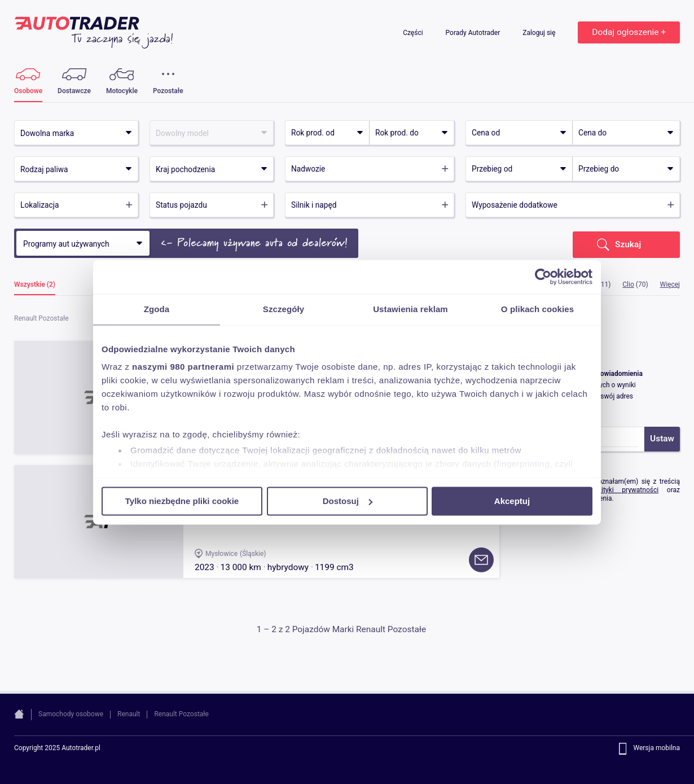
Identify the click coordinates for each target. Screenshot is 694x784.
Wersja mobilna (656, 748)
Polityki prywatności (625, 490)
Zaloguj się (540, 33)
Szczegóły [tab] (284, 309)
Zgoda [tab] (157, 309)
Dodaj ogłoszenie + (629, 32)
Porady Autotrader (474, 33)
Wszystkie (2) (35, 285)
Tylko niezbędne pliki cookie (182, 501)
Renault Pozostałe (181, 714)
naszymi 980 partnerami (183, 367)
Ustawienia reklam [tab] (410, 309)
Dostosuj (348, 501)
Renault (129, 714)
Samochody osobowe (71, 714)
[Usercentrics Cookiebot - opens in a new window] (543, 277)
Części (414, 33)
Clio (628, 284)
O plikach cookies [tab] (537, 309)
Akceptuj (512, 501)
